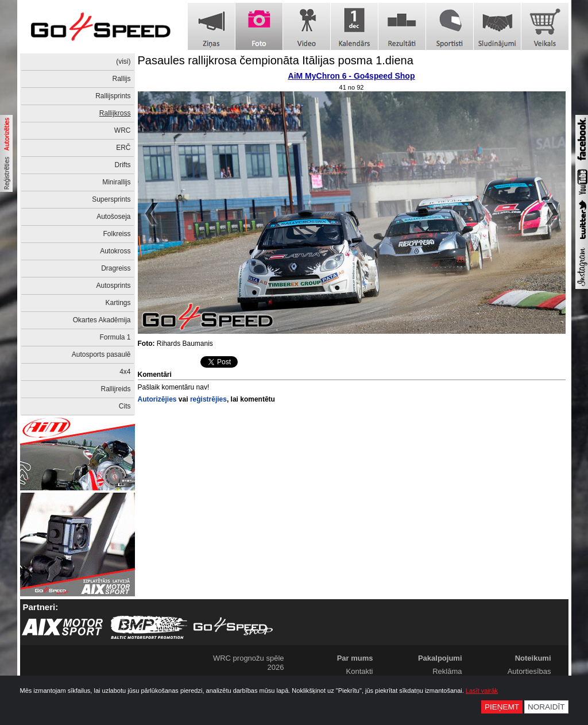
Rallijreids (115, 389)
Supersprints (111, 199)
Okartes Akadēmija (102, 320)
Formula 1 (115, 337)
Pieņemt (502, 707)
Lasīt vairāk (482, 691)
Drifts (123, 165)
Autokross (115, 251)
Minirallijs (116, 182)
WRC (123, 130)
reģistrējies (208, 399)
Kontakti (360, 671)
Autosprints (113, 286)
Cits (125, 406)
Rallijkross (115, 113)
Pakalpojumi (440, 658)
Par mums (355, 658)
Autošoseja (113, 217)
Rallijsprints (113, 96)
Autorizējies (157, 399)
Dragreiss (116, 268)
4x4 (125, 372)
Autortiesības (529, 671)
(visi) (123, 61)
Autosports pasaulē (101, 354)
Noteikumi (533, 658)
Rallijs (121, 79)
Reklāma (447, 671)
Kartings (118, 303)
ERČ (123, 148)
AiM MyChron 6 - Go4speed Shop (352, 76)
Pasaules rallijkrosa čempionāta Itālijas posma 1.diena (276, 60)
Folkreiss (117, 234)
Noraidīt (546, 707)
